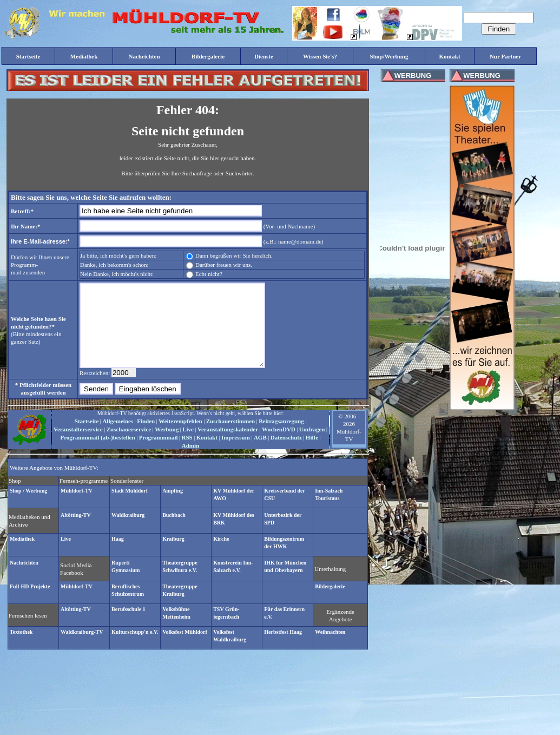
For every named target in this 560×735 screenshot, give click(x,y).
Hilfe (312, 454)
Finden (146, 437)
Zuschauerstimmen (230, 437)
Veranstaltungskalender (228, 445)
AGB (260, 454)
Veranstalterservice (78, 445)
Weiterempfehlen (180, 437)
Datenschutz (286, 454)
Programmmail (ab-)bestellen (97, 454)
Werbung (167, 445)
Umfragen (312, 445)
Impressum (236, 454)
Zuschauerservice (129, 445)
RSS (187, 454)
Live (188, 445)
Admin (190, 462)
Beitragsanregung (281, 437)
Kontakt (207, 454)
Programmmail (159, 454)
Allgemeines (118, 437)
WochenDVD (279, 445)
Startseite (87, 437)
